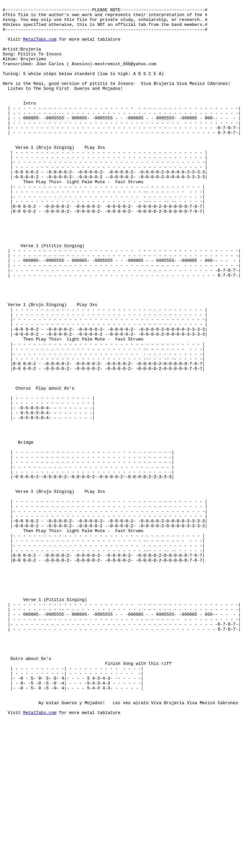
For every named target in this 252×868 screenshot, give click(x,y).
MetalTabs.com (40, 47)
